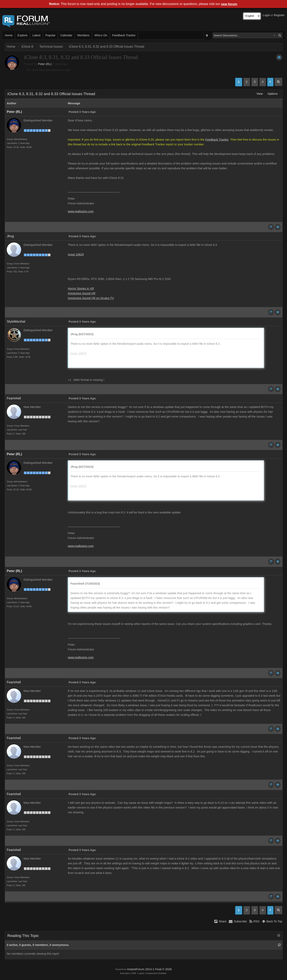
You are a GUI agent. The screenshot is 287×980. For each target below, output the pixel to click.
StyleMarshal (16, 322)
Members (83, 35)
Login (266, 15)
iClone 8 (27, 47)
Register (279, 15)
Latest (36, 35)
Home (9, 35)
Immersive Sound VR (82, 293)
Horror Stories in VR (81, 289)
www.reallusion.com (81, 211)
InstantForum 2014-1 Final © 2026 (149, 969)
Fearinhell (14, 398)
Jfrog (10, 236)
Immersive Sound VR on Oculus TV (91, 298)
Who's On (101, 35)
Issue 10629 (76, 254)
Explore (23, 35)
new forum (229, 4)
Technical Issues (51, 47)
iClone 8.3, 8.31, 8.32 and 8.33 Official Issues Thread (107, 47)
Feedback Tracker (124, 35)
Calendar (66, 35)
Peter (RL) (45, 64)
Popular (51, 35)
